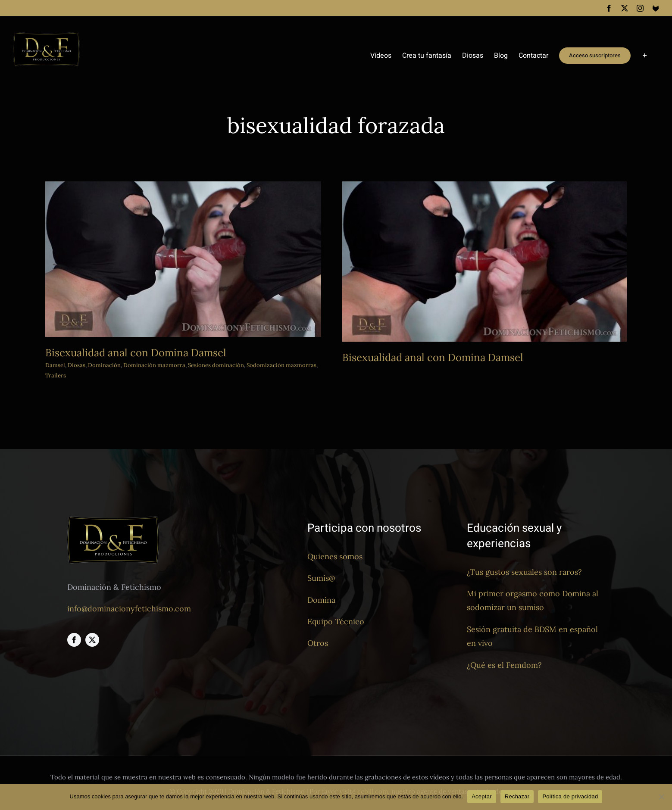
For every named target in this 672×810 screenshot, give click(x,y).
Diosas (77, 365)
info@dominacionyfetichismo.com (129, 609)
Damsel (55, 365)
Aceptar (482, 796)
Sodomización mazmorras (281, 365)
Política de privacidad (570, 796)
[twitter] (92, 640)
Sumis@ (321, 578)
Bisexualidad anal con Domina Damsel (136, 353)
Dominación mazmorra (154, 365)
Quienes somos (335, 557)
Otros (318, 643)
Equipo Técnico (336, 622)
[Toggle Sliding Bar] (645, 56)
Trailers (56, 375)
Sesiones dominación (216, 365)
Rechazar (517, 796)
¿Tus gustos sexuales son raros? (524, 572)
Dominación (104, 365)
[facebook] (74, 640)
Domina (321, 600)
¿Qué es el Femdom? (504, 665)
